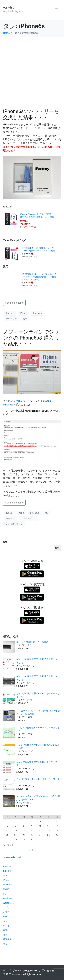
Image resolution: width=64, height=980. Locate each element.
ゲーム (6, 917)
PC (4, 894)
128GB (9, 513)
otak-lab (9, 7)
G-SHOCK (8, 871)
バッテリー (11, 318)
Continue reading (14, 303)
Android (7, 867)
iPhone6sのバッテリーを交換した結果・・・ (31, 114)
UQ (47, 513)
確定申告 (7, 939)
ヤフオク (7, 926)
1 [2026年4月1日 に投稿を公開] (24, 821)
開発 (5, 944)
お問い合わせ (47, 971)
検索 (5, 542)
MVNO (6, 889)
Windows (7, 898)
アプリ (6, 907)
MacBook (8, 885)
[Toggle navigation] (57, 10)
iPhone (23, 313)
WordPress (8, 903)
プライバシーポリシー (25, 971)
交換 (25, 318)
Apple (21, 513)
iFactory (10, 313)
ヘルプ (7, 971)
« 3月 (31, 850)
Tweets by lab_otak (12, 857)
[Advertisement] (32, 71)
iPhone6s (37, 313)
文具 (5, 935)
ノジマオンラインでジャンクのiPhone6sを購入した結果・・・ (31, 338)
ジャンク (10, 518)
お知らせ (7, 912)
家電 (5, 930)
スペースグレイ (28, 518)
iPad (5, 876)
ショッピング (10, 921)
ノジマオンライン (20, 401)
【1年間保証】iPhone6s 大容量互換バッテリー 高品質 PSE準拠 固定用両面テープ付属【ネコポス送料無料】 (40, 277)
